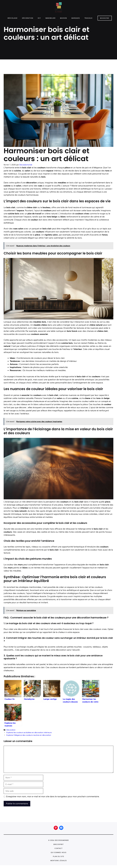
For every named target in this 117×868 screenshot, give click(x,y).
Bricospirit (59, 844)
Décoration (28, 18)
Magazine (105, 18)
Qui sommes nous (59, 852)
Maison (64, 18)
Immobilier (50, 18)
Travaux (88, 18)
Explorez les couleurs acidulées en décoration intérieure (29, 732)
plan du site (58, 856)
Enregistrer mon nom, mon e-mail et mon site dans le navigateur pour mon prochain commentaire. (53, 797)
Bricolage (13, 18)
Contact (58, 848)
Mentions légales (59, 861)
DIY (39, 18)
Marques (76, 18)
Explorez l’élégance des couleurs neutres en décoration (29, 735)
